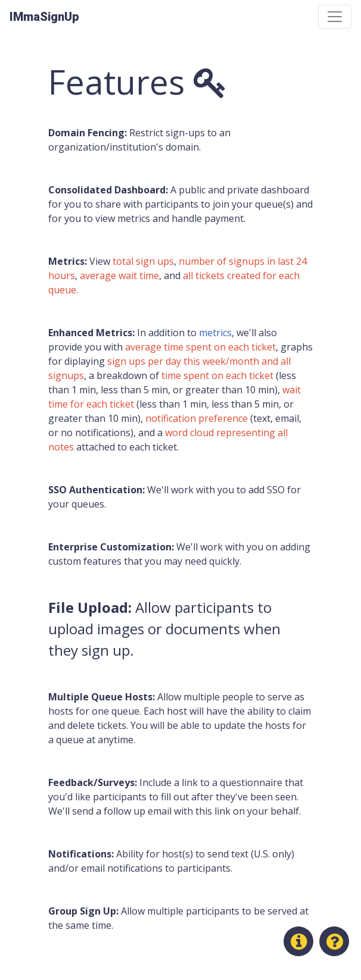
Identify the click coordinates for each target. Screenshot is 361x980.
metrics (215, 333)
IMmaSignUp (44, 17)
